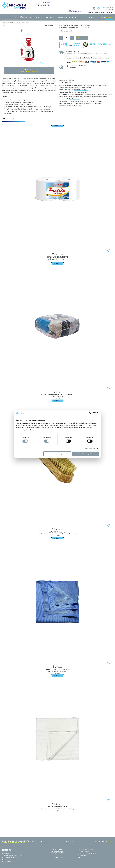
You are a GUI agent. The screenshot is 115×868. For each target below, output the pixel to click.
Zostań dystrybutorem (87, 854)
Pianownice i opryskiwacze (21, 23)
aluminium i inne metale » (83, 87)
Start (3, 23)
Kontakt (108, 13)
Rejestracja (109, 7)
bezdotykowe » (74, 99)
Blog (80, 857)
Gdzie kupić (82, 855)
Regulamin (6, 854)
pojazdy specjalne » (90, 94)
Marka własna (83, 852)
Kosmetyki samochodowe (75, 17)
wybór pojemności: (66, 31)
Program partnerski (86, 850)
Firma (91, 13)
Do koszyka (82, 38)
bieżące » (85, 90)
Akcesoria (109, 17)
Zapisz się (70, 842)
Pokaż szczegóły (90, 448)
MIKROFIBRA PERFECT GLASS (58, 669)
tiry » (106, 96)
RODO (4, 859)
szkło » (85, 85)
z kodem (70, 45)
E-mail (42, 842)
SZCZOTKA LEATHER (58, 532)
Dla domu (101, 17)
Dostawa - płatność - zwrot (13, 855)
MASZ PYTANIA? (104, 842)
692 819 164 (59, 849)
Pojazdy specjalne (91, 17)
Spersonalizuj (57, 454)
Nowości (31, 17)
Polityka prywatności (11, 857)
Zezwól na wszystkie (85, 454)
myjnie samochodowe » (76, 96)
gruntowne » (78, 90)
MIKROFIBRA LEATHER (58, 807)
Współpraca (99, 13)
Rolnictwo (61, 17)
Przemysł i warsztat (50, 17)
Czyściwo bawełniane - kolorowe (58, 394)
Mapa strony (7, 861)
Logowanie (109, 9)
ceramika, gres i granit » (96, 85)
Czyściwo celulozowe (58, 257)
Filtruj (24, 17)
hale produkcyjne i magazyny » (94, 96)
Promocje (39, 17)
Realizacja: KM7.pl (58, 857)
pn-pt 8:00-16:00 (88, 67)
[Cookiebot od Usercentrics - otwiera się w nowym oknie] (91, 413)
